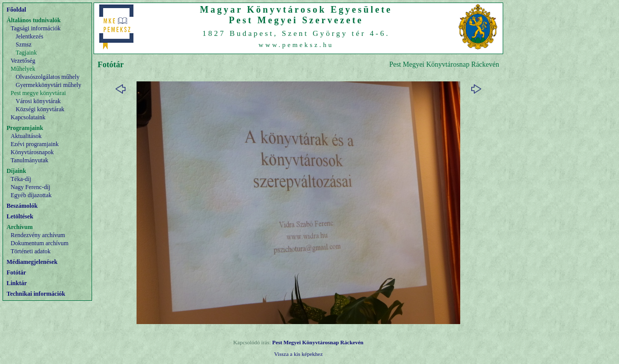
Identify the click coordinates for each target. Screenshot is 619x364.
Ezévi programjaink (35, 144)
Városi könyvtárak (38, 101)
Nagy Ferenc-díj (30, 187)
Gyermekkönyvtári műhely (49, 85)
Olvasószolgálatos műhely (48, 77)
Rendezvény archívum (38, 235)
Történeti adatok (31, 251)
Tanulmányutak (29, 160)
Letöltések (20, 216)
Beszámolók (22, 206)
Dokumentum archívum (39, 243)
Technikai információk (36, 294)
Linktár (17, 283)
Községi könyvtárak (40, 109)
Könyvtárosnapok (32, 152)
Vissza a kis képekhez (298, 354)
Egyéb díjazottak (31, 195)
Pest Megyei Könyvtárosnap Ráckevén (318, 342)
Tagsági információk (36, 28)
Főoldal (16, 10)
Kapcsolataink (28, 117)
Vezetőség (23, 61)
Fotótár (16, 272)
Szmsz (24, 44)
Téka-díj (21, 179)
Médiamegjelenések (32, 262)
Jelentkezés (30, 36)
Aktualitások (26, 136)
